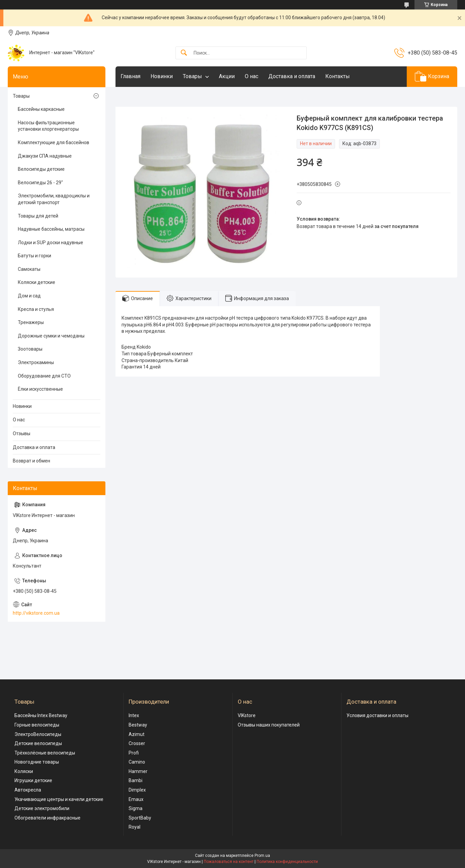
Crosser (137, 743)
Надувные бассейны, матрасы (51, 229)
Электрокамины (36, 362)
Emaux (136, 799)
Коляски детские (37, 282)
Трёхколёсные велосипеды (45, 753)
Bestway (138, 725)
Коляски (24, 771)
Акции (227, 76)
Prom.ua (262, 856)
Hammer (138, 771)
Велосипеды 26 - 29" (40, 183)
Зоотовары (30, 349)
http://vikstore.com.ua (36, 613)
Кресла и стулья (36, 309)
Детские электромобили (42, 808)
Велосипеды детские (41, 169)
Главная (130, 76)
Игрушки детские (33, 780)
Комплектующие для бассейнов (54, 142)
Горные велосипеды (37, 725)
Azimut (137, 734)
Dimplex (137, 790)
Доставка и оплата (292, 76)
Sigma (136, 808)
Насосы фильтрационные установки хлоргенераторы (48, 126)
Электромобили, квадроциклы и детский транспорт (54, 199)
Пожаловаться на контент (229, 862)
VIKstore (247, 715)
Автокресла (28, 790)
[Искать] (184, 53)
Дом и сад (29, 296)
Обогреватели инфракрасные (47, 818)
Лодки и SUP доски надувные (51, 243)
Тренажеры (31, 322)
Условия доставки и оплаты (377, 715)
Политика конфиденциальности (287, 862)
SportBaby (140, 818)
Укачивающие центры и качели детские (59, 799)
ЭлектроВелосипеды (38, 734)
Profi (134, 753)
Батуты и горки (35, 256)
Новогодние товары (37, 762)
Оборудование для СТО (44, 376)
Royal (135, 827)
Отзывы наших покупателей (269, 725)
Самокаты (29, 269)
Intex (134, 715)
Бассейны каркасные (41, 109)
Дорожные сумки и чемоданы (51, 336)
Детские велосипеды (38, 743)
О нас (252, 76)
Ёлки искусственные (40, 389)
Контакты (338, 76)
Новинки (162, 76)
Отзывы (22, 433)
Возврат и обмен (31, 461)
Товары (192, 76)
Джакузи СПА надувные (45, 156)
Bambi (136, 780)
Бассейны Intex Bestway (41, 715)
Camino (137, 762)
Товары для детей (38, 216)
